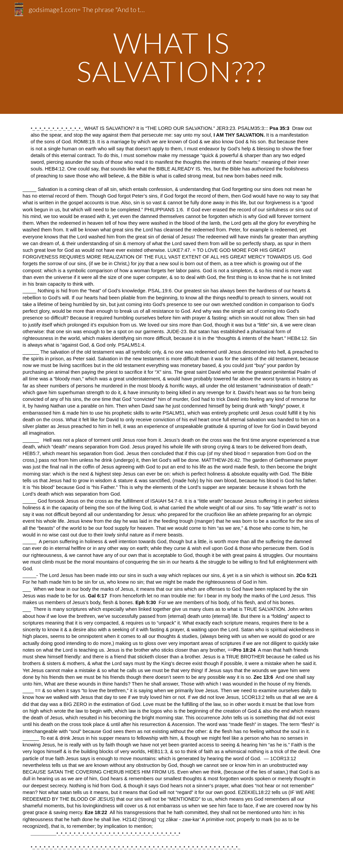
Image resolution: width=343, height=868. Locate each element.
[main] (171, 57)
